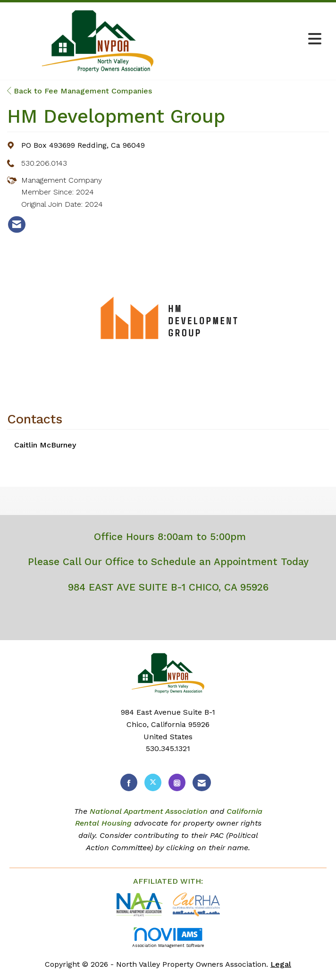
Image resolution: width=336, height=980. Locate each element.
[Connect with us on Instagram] (177, 782)
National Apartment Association (149, 811)
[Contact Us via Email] (202, 782)
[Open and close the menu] (257, 39)
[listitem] (17, 225)
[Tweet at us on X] (153, 782)
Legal (281, 964)
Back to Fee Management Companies (80, 91)
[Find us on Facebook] (129, 782)
